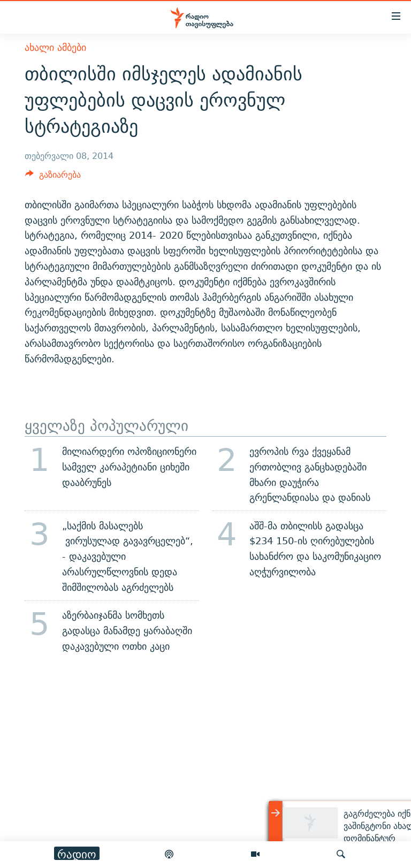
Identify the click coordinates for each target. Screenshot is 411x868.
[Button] (53, 177)
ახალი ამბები (55, 47)
